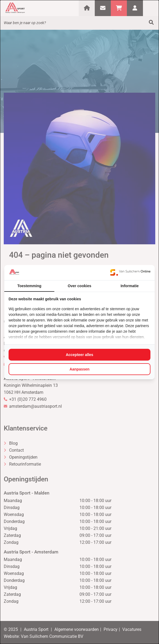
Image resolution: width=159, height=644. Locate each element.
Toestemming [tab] (29, 286)
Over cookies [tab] (79, 286)
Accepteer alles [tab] (80, 355)
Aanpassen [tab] (80, 369)
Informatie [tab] (130, 286)
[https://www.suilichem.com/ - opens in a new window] (130, 272)
